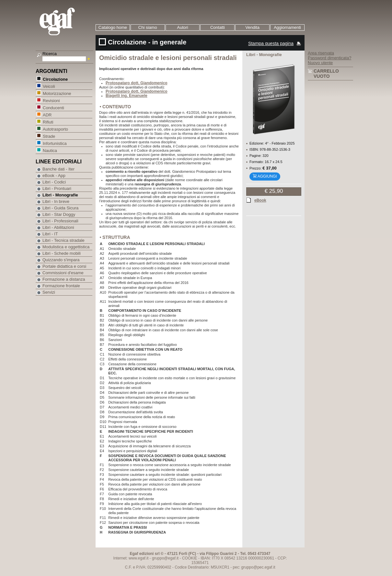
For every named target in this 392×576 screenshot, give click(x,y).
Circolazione (55, 79)
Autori (183, 27)
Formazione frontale (61, 286)
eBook (260, 200)
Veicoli (49, 86)
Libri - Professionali (60, 221)
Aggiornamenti (287, 27)
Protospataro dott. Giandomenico (137, 83)
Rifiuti (48, 122)
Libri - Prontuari (57, 188)
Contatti (218, 27)
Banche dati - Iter (58, 169)
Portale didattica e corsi (64, 266)
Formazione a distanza (64, 279)
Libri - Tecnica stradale (63, 240)
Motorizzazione (57, 93)
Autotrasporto (55, 129)
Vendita (253, 27)
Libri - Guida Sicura (60, 208)
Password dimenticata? (329, 58)
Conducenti (53, 107)
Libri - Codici (54, 182)
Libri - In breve (56, 201)
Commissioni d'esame (63, 273)
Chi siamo (148, 27)
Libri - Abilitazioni (58, 227)
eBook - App (54, 176)
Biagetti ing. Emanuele (127, 96)
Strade (49, 136)
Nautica (50, 150)
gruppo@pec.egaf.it (258, 567)
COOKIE (190, 558)
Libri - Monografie (60, 195)
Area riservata (321, 53)
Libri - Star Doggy (59, 214)
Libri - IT (50, 234)
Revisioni (51, 100)
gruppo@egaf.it (165, 558)
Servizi (49, 292)
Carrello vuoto (326, 74)
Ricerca (50, 54)
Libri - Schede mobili (62, 253)
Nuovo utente (320, 63)
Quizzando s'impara (61, 260)
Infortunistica (55, 143)
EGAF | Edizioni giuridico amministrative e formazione (65, 22)
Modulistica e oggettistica (66, 247)
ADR (47, 115)
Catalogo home (113, 27)
